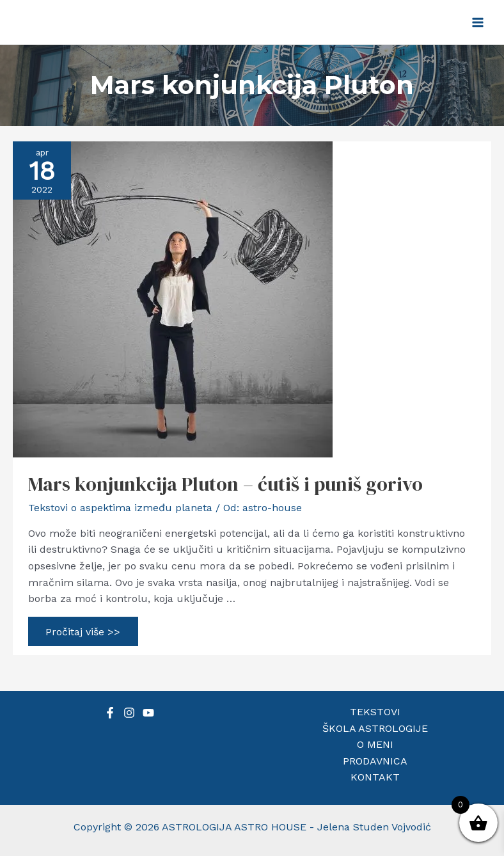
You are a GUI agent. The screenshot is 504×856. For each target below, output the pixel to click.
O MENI (375, 744)
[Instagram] (129, 713)
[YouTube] (148, 713)
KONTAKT (375, 777)
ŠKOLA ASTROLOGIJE (375, 728)
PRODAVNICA (375, 761)
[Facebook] (110, 713)
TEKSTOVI (375, 712)
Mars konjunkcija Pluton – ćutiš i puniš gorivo (225, 484)
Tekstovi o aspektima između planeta (120, 508)
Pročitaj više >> (83, 634)
